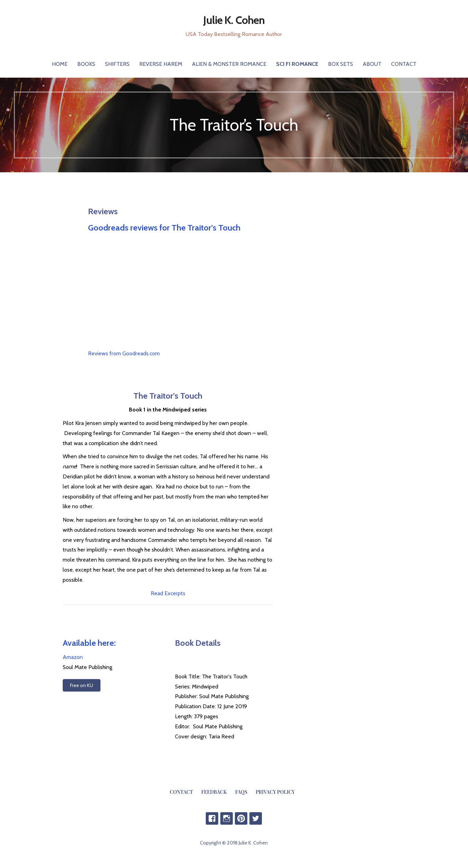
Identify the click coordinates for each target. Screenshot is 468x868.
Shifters (117, 64)
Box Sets (341, 64)
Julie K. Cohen (234, 20)
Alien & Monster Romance (229, 64)
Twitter (256, 818)
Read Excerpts (168, 593)
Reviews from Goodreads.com (124, 353)
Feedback (214, 792)
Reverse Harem (161, 64)
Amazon (73, 657)
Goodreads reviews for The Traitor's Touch (164, 228)
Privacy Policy (275, 792)
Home (60, 64)
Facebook (212, 818)
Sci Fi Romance (297, 64)
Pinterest (241, 818)
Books (86, 64)
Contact (404, 64)
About (372, 64)
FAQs (241, 792)
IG (227, 818)
